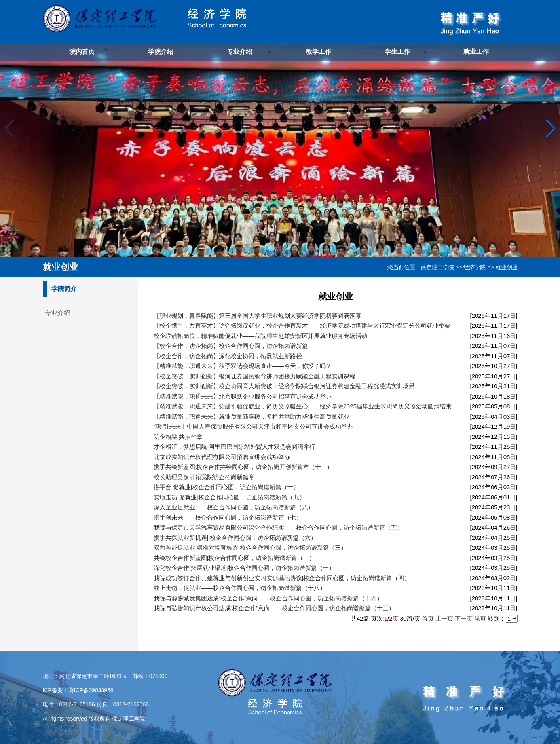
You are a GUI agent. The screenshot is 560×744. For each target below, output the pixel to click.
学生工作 (397, 52)
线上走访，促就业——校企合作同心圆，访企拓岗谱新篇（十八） (240, 588)
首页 (428, 618)
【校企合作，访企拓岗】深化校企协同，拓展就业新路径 (228, 356)
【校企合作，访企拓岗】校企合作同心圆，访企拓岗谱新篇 (231, 346)
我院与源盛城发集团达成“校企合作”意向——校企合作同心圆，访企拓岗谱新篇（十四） (268, 598)
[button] (551, 129)
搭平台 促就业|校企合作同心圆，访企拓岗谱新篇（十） (226, 487)
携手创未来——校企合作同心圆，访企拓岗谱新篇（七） (228, 517)
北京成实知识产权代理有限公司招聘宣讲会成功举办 (222, 457)
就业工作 (476, 52)
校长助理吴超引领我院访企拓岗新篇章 (204, 477)
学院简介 (64, 289)
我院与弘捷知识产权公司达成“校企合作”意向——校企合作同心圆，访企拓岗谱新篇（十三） (274, 608)
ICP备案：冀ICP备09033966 (78, 690)
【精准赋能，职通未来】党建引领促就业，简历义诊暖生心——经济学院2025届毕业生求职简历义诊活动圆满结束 (303, 406)
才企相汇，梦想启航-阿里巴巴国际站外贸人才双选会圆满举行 (235, 447)
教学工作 (319, 52)
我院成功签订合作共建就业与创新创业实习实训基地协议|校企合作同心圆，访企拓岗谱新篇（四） (282, 578)
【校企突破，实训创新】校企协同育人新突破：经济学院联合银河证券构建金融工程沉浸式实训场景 (284, 386)
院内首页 (82, 52)
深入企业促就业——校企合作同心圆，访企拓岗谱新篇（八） (234, 507)
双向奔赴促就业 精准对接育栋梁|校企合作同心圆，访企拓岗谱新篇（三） (250, 548)
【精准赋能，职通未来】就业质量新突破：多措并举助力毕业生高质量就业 (252, 417)
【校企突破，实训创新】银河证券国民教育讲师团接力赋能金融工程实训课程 (254, 376)
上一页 (444, 618)
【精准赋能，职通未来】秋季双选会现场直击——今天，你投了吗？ (243, 366)
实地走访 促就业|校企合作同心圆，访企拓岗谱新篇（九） (229, 497)
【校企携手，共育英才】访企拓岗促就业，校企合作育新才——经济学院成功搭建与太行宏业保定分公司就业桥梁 (302, 325)
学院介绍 (161, 52)
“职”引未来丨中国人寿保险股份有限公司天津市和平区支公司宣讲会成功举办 (253, 426)
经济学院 (475, 267)
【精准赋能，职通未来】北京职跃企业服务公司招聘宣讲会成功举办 (243, 396)
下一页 (464, 618)
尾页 (480, 618)
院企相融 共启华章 (178, 437)
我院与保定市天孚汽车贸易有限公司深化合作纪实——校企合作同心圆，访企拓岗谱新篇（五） (278, 527)
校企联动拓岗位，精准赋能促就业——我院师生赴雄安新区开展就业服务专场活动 (260, 336)
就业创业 (507, 267)
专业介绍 (239, 52)
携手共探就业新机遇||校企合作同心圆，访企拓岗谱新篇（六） (235, 538)
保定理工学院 (437, 267)
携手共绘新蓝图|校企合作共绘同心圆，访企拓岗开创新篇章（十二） (243, 467)
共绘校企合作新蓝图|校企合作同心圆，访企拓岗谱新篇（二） (234, 558)
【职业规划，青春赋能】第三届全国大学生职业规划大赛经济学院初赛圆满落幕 (257, 316)
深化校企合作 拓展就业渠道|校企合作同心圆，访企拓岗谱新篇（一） (244, 568)
